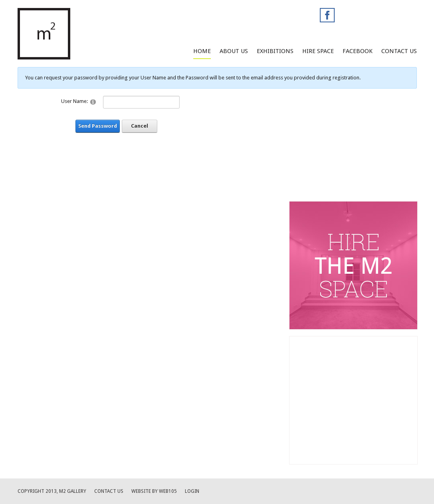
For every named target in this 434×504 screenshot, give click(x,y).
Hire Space (318, 51)
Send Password (98, 126)
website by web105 (154, 491)
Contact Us (399, 51)
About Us (234, 51)
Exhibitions (275, 51)
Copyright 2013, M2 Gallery (52, 491)
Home (202, 51)
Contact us (109, 491)
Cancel (140, 126)
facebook (358, 51)
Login (192, 491)
